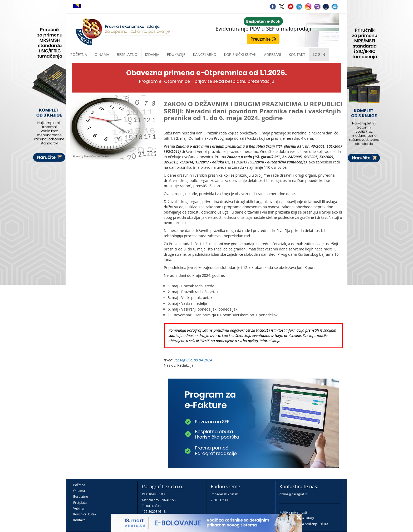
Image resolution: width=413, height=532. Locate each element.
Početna (79, 54)
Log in (319, 54)
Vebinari (79, 508)
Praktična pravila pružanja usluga (304, 524)
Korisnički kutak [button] (240, 54)
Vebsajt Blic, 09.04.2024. (193, 360)
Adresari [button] (272, 54)
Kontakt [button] (297, 54)
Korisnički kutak (85, 514)
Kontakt (79, 520)
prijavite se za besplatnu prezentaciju (234, 81)
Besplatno (127, 54)
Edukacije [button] (176, 54)
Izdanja (152, 54)
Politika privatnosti (293, 512)
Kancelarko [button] (205, 54)
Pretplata (80, 503)
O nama (102, 54)
